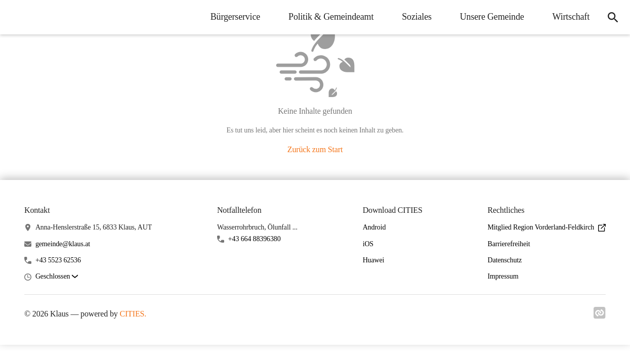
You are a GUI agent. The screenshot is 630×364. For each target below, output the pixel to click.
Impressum (503, 276)
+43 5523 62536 (58, 260)
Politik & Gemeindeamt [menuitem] (331, 17)
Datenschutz (505, 260)
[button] (57, 277)
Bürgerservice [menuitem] (235, 17)
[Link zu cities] (600, 316)
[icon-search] (613, 17)
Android (374, 227)
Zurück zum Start (315, 149)
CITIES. (133, 314)
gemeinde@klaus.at (63, 244)
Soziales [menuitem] (417, 17)
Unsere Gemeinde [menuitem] (492, 17)
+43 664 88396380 (255, 239)
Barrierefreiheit (509, 244)
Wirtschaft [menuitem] (571, 17)
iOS (368, 244)
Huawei (374, 260)
